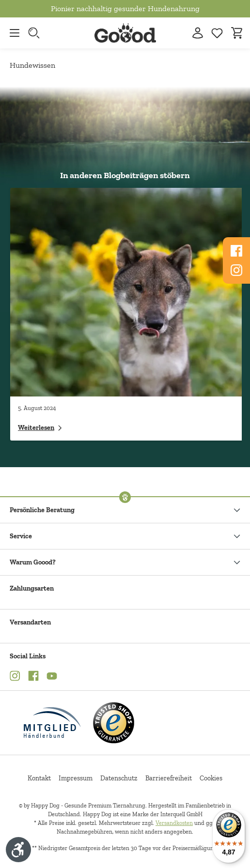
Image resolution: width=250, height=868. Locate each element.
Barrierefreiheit (169, 778)
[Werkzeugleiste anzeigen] (18, 850)
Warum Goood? (33, 562)
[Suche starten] (35, 33)
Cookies (211, 778)
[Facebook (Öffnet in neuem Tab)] (33, 678)
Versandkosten (174, 823)
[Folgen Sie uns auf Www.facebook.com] (236, 251)
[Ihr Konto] (198, 33)
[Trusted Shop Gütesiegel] (113, 723)
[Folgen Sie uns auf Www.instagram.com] (236, 270)
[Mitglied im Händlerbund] (52, 723)
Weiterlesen (40, 428)
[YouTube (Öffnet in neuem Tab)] (52, 678)
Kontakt (39, 778)
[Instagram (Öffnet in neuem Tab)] (15, 678)
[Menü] (12, 33)
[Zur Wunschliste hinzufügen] (217, 33)
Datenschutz (119, 778)
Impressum (76, 778)
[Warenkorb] (236, 33)
